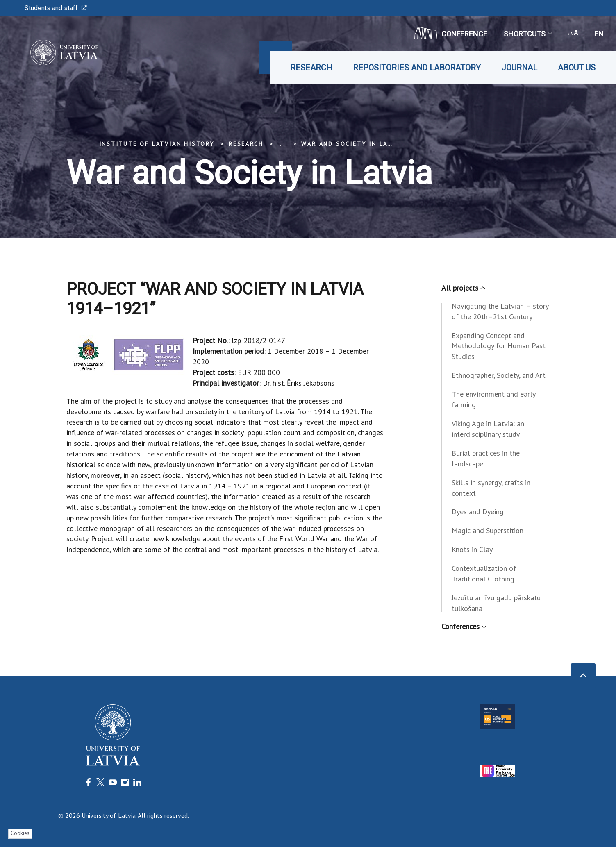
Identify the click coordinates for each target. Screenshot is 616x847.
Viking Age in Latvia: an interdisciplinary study (488, 429)
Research (311, 68)
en (599, 34)
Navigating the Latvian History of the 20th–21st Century (500, 311)
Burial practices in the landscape (486, 458)
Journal (519, 68)
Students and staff (56, 8)
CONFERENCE (451, 33)
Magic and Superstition (488, 530)
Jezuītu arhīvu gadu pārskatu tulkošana (496, 603)
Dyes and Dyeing (478, 512)
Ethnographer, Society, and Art (499, 375)
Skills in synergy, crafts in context (491, 488)
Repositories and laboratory (417, 68)
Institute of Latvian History (157, 144)
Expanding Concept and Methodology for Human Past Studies (499, 346)
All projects (463, 288)
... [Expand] (282, 144)
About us (577, 68)
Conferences (464, 626)
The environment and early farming (493, 399)
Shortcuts (528, 34)
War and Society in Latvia (352, 144)
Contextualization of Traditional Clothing (484, 573)
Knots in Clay (472, 549)
